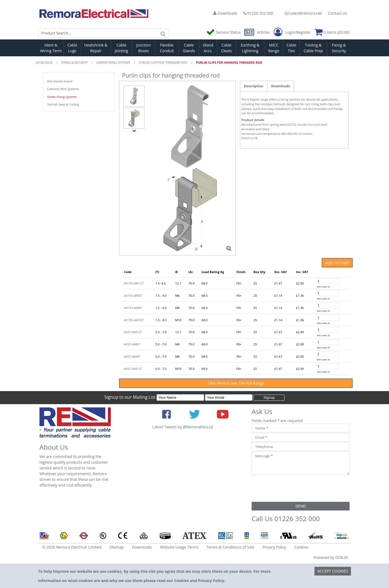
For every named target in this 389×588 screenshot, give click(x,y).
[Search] (163, 33)
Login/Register (292, 32)
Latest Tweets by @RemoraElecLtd (183, 427)
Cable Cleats (227, 48)
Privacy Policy (274, 547)
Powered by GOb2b (331, 557)
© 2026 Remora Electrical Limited (72, 547)
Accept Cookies (333, 571)
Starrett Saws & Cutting (63, 104)
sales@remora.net (303, 13)
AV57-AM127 (133, 332)
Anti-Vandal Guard (60, 81)
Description (254, 86)
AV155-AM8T (133, 308)
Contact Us (337, 13)
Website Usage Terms (179, 547)
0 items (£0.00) (332, 32)
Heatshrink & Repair (96, 48)
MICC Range (274, 48)
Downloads (225, 13)
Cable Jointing (121, 48)
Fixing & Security (339, 48)
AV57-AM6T (132, 344)
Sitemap (117, 547)
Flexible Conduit (167, 48)
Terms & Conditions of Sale (230, 547)
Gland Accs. (208, 48)
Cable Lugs (72, 48)
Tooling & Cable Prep (313, 48)
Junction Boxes (143, 48)
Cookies (301, 547)
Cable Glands (189, 48)
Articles (257, 32)
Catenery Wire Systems (63, 89)
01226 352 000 (258, 13)
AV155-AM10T (134, 320)
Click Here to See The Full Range (236, 383)
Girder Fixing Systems (62, 97)
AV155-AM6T (133, 295)
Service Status (224, 32)
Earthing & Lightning (250, 48)
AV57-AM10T (133, 369)
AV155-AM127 (134, 283)
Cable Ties (291, 48)
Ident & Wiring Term (51, 48)
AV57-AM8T (132, 356)
